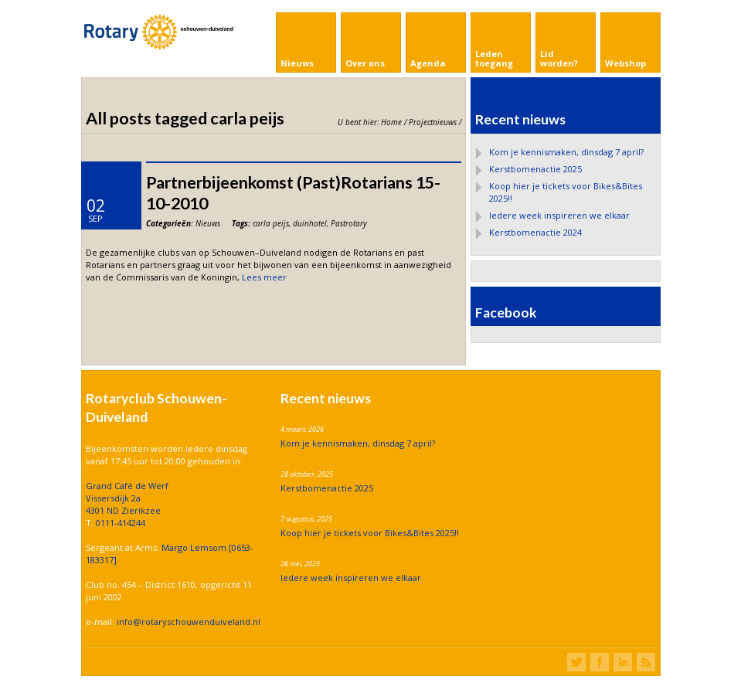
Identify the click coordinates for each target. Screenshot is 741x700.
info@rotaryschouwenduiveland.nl (189, 622)
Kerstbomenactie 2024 (535, 232)
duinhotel (310, 223)
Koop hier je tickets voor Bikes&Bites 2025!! (370, 533)
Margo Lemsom (195, 547)
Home (391, 122)
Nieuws (208, 223)
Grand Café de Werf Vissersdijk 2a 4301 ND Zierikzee (127, 498)
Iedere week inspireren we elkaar (559, 215)
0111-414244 (121, 523)
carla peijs (271, 223)
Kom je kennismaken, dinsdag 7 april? (566, 152)
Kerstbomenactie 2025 (535, 169)
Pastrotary (349, 223)
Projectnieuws (433, 122)
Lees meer (264, 277)
